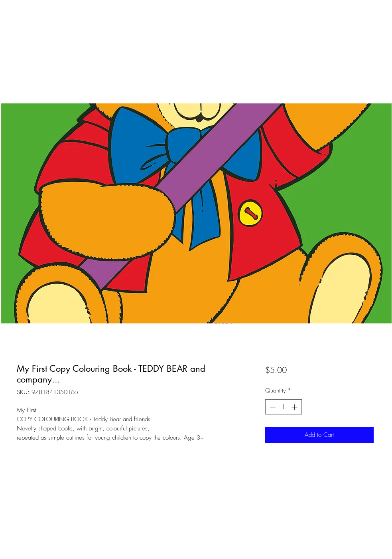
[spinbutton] (283, 407)
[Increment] (295, 407)
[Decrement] (272, 407)
